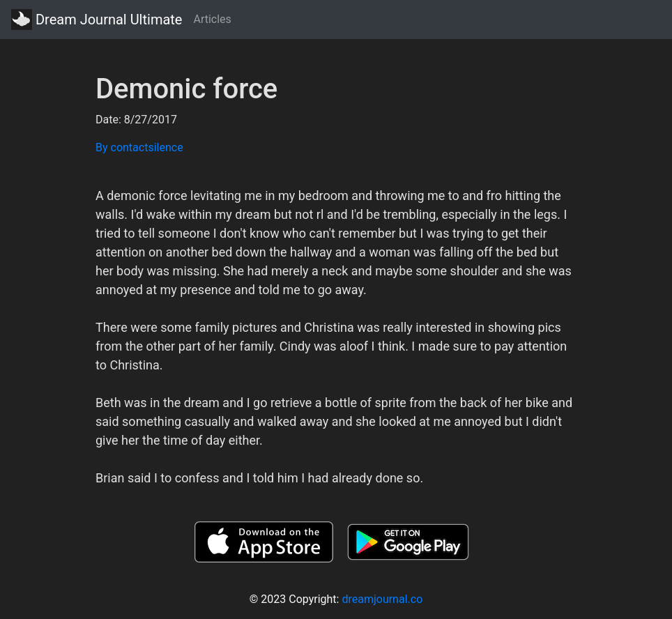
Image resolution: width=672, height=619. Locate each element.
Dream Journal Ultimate (97, 20)
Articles (212, 19)
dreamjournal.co (382, 599)
